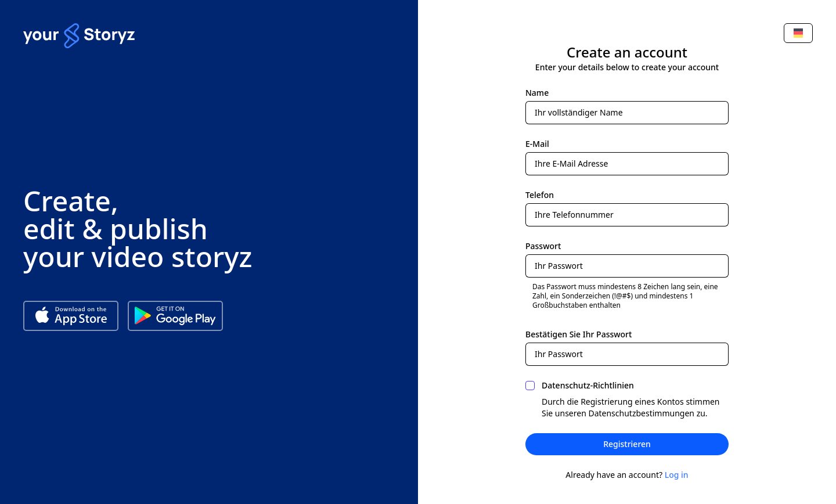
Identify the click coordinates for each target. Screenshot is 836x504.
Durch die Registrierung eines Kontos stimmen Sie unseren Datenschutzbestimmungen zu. (631, 407)
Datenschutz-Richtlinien (588, 385)
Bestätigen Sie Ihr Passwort (579, 334)
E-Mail (537, 144)
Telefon (540, 195)
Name (537, 93)
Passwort (543, 246)
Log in (677, 475)
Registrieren (627, 444)
